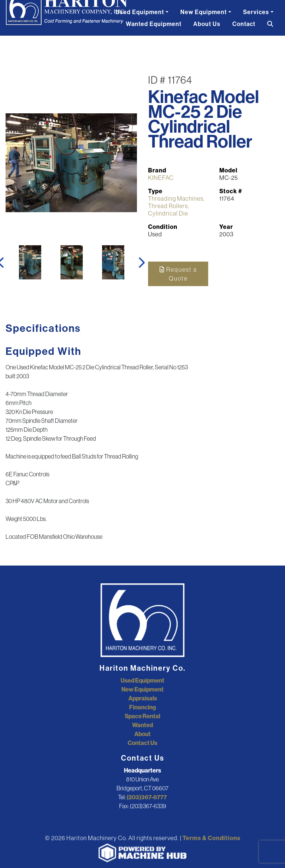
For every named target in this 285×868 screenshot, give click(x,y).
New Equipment (204, 12)
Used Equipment (140, 12)
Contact (244, 24)
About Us (207, 24)
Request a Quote (178, 274)
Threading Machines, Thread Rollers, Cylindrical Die (176, 206)
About (142, 734)
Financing (142, 707)
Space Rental (142, 716)
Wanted (142, 725)
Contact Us (142, 743)
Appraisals (143, 698)
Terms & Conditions (212, 838)
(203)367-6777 (147, 797)
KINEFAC (161, 178)
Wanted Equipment (154, 24)
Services (256, 12)
